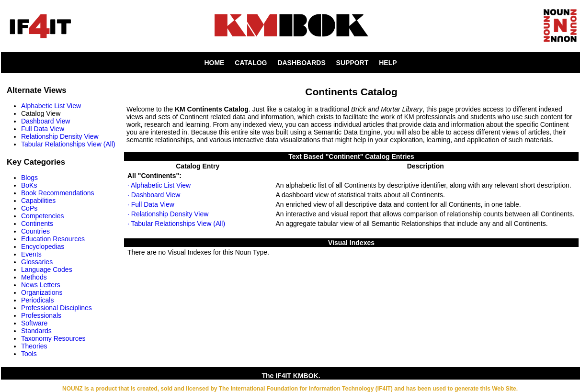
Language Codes (47, 269)
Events (31, 254)
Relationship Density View (60, 136)
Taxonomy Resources (53, 338)
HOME (214, 63)
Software (34, 323)
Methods (34, 277)
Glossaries (37, 262)
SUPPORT (353, 63)
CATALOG (251, 63)
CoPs (29, 208)
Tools (29, 354)
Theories (34, 346)
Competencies (43, 216)
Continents (37, 224)
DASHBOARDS (301, 63)
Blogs (29, 178)
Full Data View (43, 129)
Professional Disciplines (57, 308)
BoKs (29, 185)
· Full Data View (151, 204)
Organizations (42, 292)
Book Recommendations (58, 193)
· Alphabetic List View (159, 185)
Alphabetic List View (51, 106)
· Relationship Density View (168, 214)
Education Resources (53, 239)
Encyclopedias (43, 246)
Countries (35, 231)
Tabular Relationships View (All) (68, 144)
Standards (36, 331)
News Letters (41, 285)
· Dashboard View (154, 195)
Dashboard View (45, 121)
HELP (388, 63)
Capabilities (38, 201)
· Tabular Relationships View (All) (176, 224)
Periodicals (37, 300)
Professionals (41, 315)
